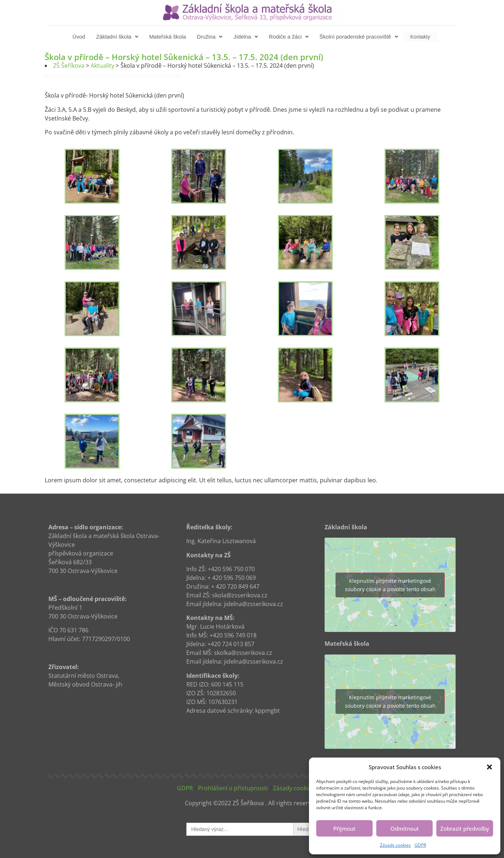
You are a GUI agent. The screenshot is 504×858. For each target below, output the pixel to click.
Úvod (80, 37)
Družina (211, 37)
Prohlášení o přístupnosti (233, 788)
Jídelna (246, 37)
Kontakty (420, 37)
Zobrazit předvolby (465, 829)
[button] (489, 767)
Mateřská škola (168, 37)
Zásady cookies (395, 845)
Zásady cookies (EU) (300, 788)
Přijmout (344, 829)
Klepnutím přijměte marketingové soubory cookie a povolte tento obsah (390, 585)
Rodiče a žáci (289, 37)
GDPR (420, 845)
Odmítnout (405, 829)
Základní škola (118, 37)
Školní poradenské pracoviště (360, 37)
